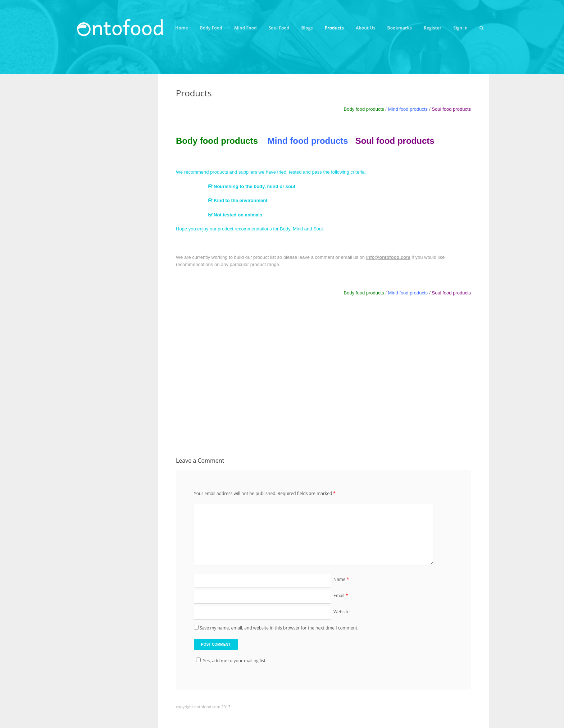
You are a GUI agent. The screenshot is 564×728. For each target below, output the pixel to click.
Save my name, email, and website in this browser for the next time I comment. (279, 628)
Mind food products (408, 109)
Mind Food (245, 28)
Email (341, 596)
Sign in (460, 28)
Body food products (217, 141)
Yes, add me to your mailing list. (230, 661)
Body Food (211, 28)
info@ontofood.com (388, 257)
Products (334, 28)
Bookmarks (400, 28)
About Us (366, 28)
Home (181, 28)
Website (342, 612)
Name (341, 579)
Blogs (307, 28)
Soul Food (279, 28)
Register (433, 28)
